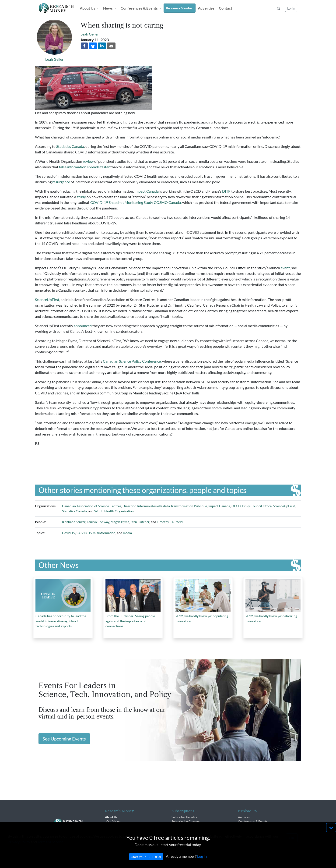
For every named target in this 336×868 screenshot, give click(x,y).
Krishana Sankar (74, 522)
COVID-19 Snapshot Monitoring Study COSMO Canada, (136, 202)
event (285, 268)
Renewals (178, 826)
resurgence (61, 182)
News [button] (108, 8)
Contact (226, 8)
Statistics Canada (70, 146)
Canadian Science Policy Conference (132, 361)
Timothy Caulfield (170, 522)
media (127, 533)
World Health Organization (114, 511)
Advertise (206, 8)
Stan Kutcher (140, 522)
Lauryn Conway (98, 522)
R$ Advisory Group (119, 831)
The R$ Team (115, 826)
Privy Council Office (257, 506)
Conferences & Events (253, 822)
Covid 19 (69, 533)
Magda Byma (120, 522)
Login (291, 8)
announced (83, 326)
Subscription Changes (186, 822)
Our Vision (113, 822)
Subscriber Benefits (184, 817)
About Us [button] (88, 8)
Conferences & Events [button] (140, 8)
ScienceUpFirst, (48, 299)
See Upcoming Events (64, 739)
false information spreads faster (84, 167)
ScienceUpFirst (284, 506)
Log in (202, 865)
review (88, 161)
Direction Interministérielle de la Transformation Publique (165, 506)
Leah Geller (54, 59)
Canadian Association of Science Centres (92, 506)
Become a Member (179, 8)
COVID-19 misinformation (96, 533)
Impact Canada (147, 191)
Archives (244, 817)
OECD (236, 506)
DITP (226, 191)
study (81, 197)
